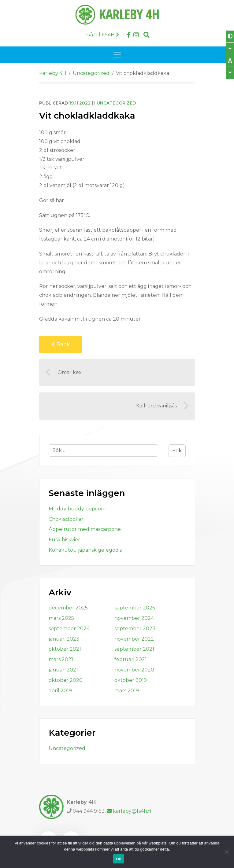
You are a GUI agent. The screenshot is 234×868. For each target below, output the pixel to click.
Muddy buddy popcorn (78, 509)
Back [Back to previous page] (61, 344)
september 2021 (134, 649)
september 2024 (69, 629)
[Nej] (226, 852)
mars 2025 (61, 618)
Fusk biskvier (64, 540)
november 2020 (134, 670)
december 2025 (68, 608)
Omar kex (63, 373)
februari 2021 (131, 659)
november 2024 (134, 618)
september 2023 (135, 629)
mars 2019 (127, 691)
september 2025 (135, 608)
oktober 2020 (66, 680)
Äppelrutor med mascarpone (85, 529)
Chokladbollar (66, 519)
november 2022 (134, 639)
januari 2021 (63, 670)
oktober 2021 (65, 649)
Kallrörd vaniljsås (163, 406)
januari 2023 (64, 639)
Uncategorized (116, 103)
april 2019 (60, 691)
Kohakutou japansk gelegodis (85, 550)
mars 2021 (61, 659)
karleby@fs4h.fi (129, 811)
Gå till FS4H (103, 35)
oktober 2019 (131, 680)
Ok (119, 859)
